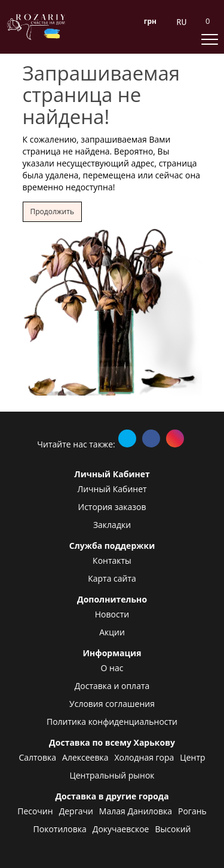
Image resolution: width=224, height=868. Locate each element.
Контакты (112, 560)
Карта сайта (112, 578)
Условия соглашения (112, 704)
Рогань (192, 811)
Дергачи (76, 811)
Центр (192, 757)
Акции (112, 632)
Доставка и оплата (112, 686)
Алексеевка (85, 757)
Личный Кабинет (112, 489)
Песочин (35, 811)
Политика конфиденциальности (112, 722)
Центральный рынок (112, 775)
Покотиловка (60, 829)
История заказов (112, 507)
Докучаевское (121, 829)
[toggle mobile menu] (210, 39)
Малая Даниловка (136, 811)
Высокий (173, 829)
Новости (112, 614)
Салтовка (37, 757)
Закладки (112, 525)
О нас (112, 668)
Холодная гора (145, 757)
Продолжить (52, 211)
